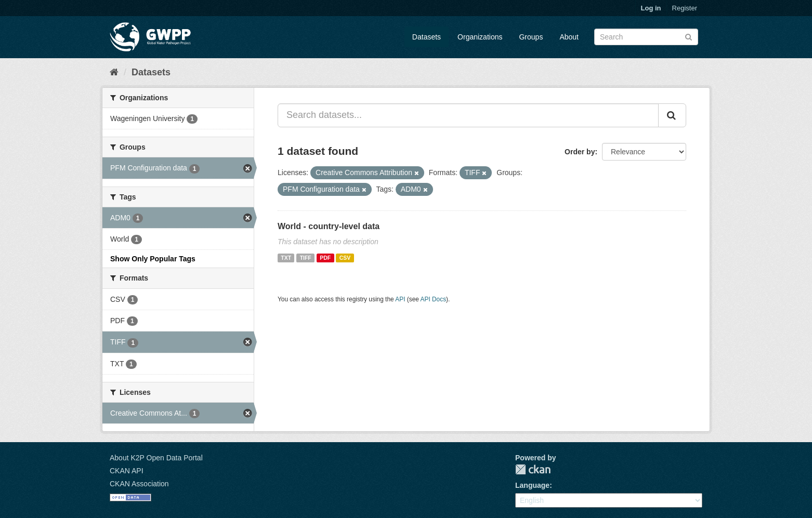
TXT (286, 258)
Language (532, 485)
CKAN (533, 469)
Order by (580, 152)
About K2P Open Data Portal (156, 458)
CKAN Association (139, 484)
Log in (651, 8)
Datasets (427, 37)
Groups (531, 37)
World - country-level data (329, 226)
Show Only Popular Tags (153, 259)
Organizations (480, 37)
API (400, 299)
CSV (345, 258)
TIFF (306, 258)
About (569, 37)
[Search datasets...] (468, 115)
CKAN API (127, 471)
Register (685, 8)
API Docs (434, 299)
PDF (325, 258)
